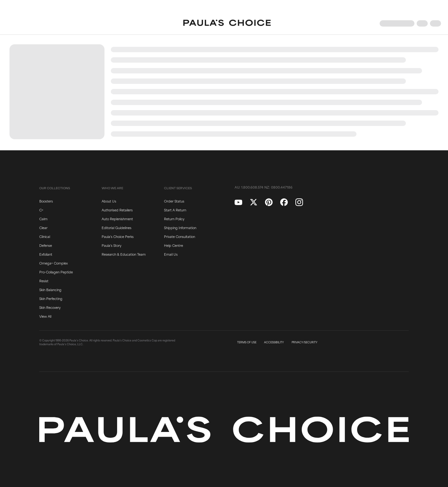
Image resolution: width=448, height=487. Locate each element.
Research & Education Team (124, 254)
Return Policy (174, 219)
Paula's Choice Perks (118, 236)
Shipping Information (180, 228)
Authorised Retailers (117, 210)
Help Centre (174, 245)
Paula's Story (111, 245)
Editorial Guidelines (117, 228)
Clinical (45, 236)
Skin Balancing (50, 290)
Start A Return (175, 210)
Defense (46, 245)
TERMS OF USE (247, 342)
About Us (109, 201)
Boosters (46, 201)
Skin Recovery (50, 307)
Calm (43, 219)
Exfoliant (46, 254)
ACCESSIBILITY (274, 342)
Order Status (174, 201)
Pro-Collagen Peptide (56, 272)
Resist (44, 281)
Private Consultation (180, 236)
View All (45, 316)
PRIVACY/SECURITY (305, 342)
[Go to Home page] (227, 23)
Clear (43, 228)
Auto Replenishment (117, 219)
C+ (41, 210)
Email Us (171, 254)
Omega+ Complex (54, 263)
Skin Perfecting (51, 298)
